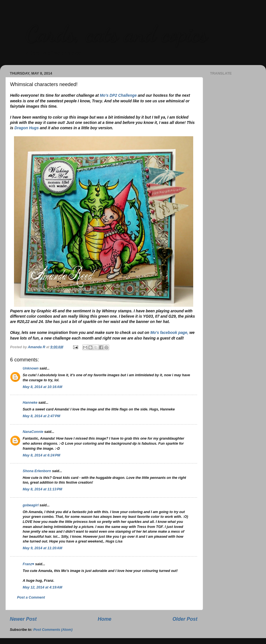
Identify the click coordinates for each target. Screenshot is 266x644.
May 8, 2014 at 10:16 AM (42, 387)
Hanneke (30, 403)
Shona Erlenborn (37, 471)
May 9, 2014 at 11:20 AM (42, 548)
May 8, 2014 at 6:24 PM (41, 455)
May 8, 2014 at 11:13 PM (42, 489)
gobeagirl (31, 505)
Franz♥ (28, 564)
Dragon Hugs (26, 128)
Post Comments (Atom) (53, 630)
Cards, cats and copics (116, 34)
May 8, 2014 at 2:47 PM (41, 416)
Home (105, 619)
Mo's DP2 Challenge (118, 95)
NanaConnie (33, 432)
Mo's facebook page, (169, 333)
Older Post (185, 619)
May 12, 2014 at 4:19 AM (42, 587)
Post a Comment (31, 597)
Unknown (31, 368)
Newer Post (23, 619)
